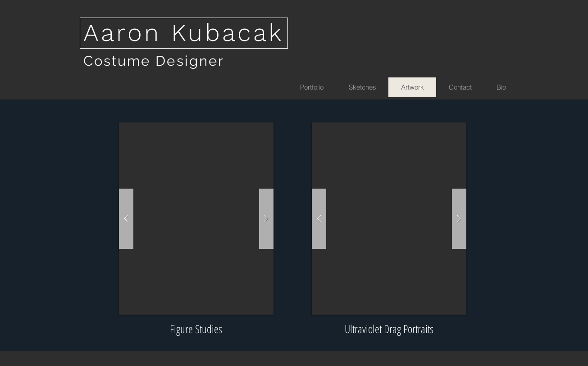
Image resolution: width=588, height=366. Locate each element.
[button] (196, 219)
